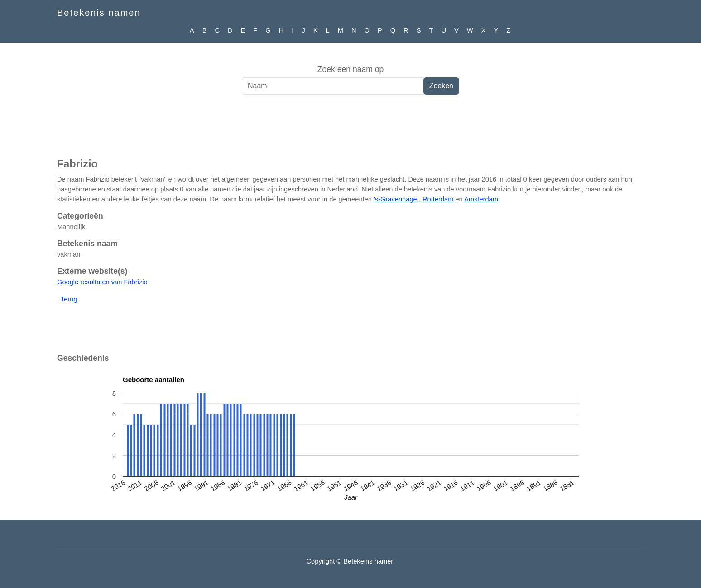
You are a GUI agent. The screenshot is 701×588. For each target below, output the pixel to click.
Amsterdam (481, 199)
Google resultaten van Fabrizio (102, 282)
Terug (69, 299)
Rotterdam (438, 199)
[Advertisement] (350, 131)
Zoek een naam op (351, 69)
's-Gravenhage (395, 199)
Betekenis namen (99, 13)
